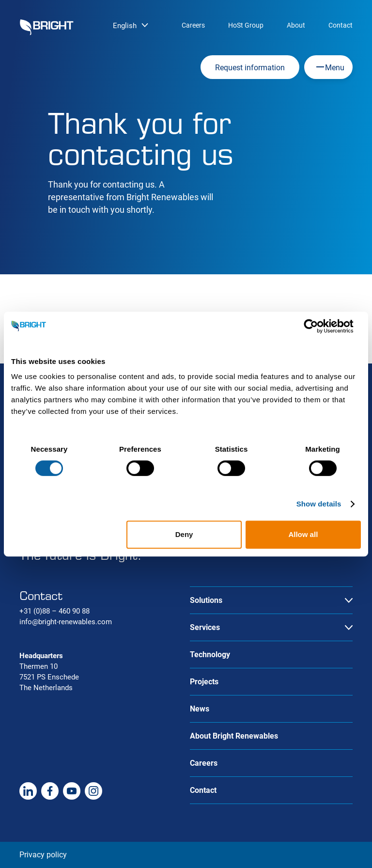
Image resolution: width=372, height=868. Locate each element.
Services (205, 627)
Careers (193, 25)
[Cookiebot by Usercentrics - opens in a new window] (318, 326)
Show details (319, 504)
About (296, 25)
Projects (204, 682)
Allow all (303, 534)
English (125, 26)
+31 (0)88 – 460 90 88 (54, 611)
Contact (341, 25)
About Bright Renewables (234, 736)
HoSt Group (246, 25)
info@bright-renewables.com (66, 622)
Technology (210, 655)
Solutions (206, 600)
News (200, 709)
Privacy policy (43, 855)
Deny (184, 534)
